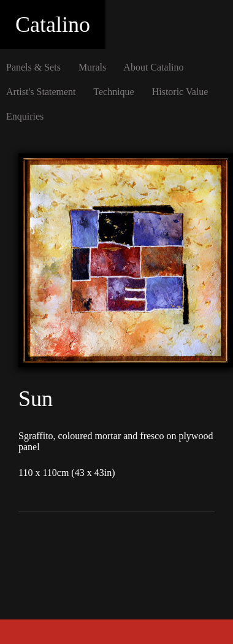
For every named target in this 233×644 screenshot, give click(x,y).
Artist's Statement (41, 92)
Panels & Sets (33, 67)
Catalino (53, 25)
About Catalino (153, 67)
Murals (92, 67)
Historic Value (180, 92)
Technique (113, 92)
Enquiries (25, 116)
